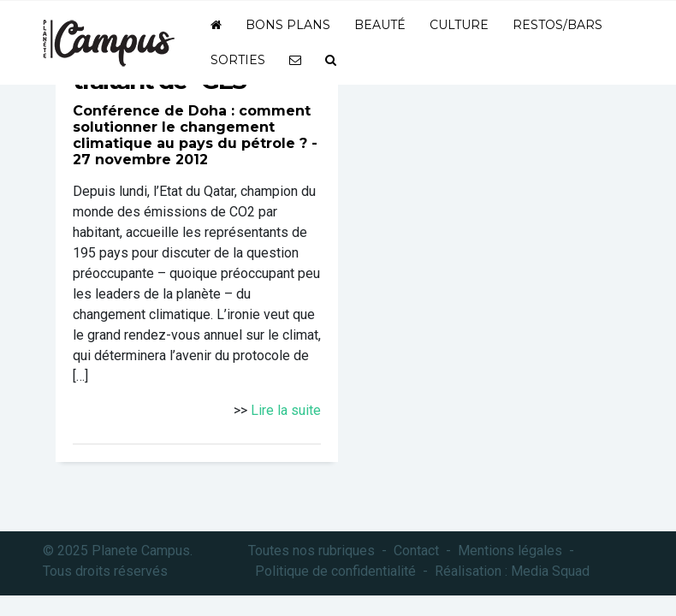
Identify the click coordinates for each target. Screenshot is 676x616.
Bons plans (288, 25)
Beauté (380, 25)
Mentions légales (510, 551)
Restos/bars (557, 25)
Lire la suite (286, 410)
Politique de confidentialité (335, 571)
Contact (416, 551)
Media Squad (550, 571)
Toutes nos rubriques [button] (311, 551)
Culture (459, 25)
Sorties (238, 60)
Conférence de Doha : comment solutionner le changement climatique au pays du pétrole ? (192, 127)
